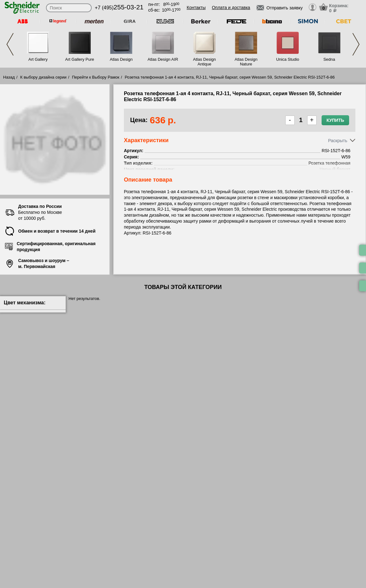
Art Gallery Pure (79, 59)
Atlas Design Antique (204, 62)
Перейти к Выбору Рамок (96, 77)
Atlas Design (121, 59)
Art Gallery (38, 59)
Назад (9, 77)
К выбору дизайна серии (43, 77)
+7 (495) (119, 8)
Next (356, 44)
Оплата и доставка (231, 8)
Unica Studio (288, 59)
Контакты (196, 8)
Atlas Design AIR (163, 59)
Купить (335, 120)
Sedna (329, 59)
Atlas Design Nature (246, 62)
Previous (10, 44)
